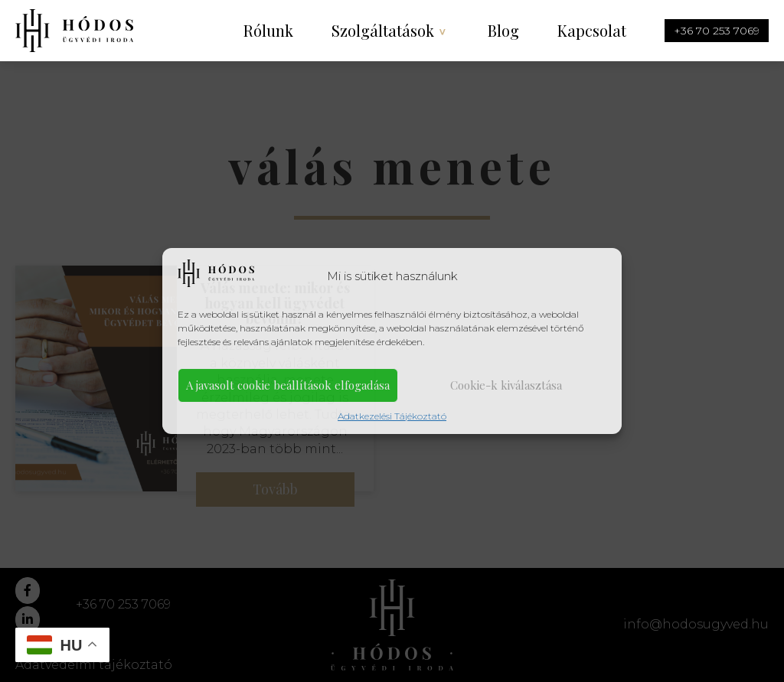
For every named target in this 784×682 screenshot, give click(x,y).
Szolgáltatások (383, 30)
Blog (503, 30)
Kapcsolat (592, 30)
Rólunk (268, 30)
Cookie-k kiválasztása (506, 385)
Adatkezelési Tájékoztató (392, 416)
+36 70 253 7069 (717, 31)
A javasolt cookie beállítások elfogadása (288, 385)
